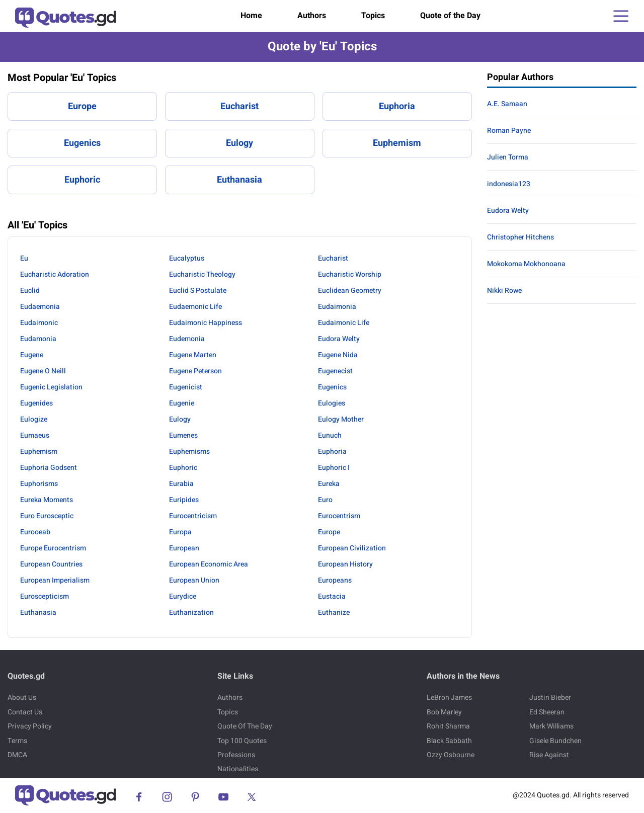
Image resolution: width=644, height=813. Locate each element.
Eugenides (36, 403)
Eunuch (330, 435)
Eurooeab (35, 532)
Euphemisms (189, 452)
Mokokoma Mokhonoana (526, 264)
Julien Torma (508, 157)
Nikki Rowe (504, 291)
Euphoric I (334, 468)
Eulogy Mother (341, 419)
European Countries (51, 564)
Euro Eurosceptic (47, 516)
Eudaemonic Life (195, 307)
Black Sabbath (449, 741)
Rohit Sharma (448, 726)
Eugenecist (335, 371)
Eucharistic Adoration (55, 274)
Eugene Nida (338, 355)
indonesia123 (509, 184)
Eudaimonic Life (344, 323)
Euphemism (397, 143)
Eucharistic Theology (202, 274)
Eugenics (82, 143)
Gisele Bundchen (555, 741)
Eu (24, 258)
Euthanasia (239, 180)
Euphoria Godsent (49, 468)
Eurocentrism (339, 516)
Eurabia (181, 484)
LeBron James (449, 698)
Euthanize (334, 613)
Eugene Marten (193, 355)
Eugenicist (186, 387)
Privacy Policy (30, 726)
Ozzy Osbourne (451, 755)
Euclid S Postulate (198, 291)
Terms (17, 741)
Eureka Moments (47, 500)
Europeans (335, 580)
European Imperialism (55, 580)
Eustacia (332, 596)
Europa (180, 532)
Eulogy (239, 143)
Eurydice (183, 596)
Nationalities (238, 769)
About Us (22, 698)
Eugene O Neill (43, 371)
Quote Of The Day (245, 726)
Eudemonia (187, 339)
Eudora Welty (339, 339)
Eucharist (239, 106)
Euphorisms (39, 484)
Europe (82, 106)
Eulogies (332, 403)
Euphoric (82, 180)
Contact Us (25, 712)
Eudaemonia (40, 307)
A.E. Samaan (507, 104)
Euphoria (397, 106)
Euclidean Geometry (350, 291)
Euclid (30, 291)
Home (251, 16)
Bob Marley (444, 712)
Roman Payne (509, 131)
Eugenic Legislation (51, 387)
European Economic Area (209, 564)
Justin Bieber (550, 698)
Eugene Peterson (195, 371)
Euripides (184, 500)
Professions (236, 755)
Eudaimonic (39, 323)
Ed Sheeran (547, 712)
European (184, 548)
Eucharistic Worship (350, 274)
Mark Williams (551, 726)
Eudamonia (38, 339)
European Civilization (352, 548)
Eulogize (34, 419)
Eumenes (183, 435)
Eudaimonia (337, 307)
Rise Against (549, 755)
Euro (325, 500)
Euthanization (191, 613)
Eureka (329, 484)
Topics (373, 16)
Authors (312, 16)
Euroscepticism (45, 596)
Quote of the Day (450, 16)
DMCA (17, 755)
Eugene (32, 355)
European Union (194, 580)
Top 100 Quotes (242, 741)
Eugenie (182, 403)
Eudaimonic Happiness (206, 323)
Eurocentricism (193, 516)
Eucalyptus (187, 258)
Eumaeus (35, 435)
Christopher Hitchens (520, 237)
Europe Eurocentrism (53, 548)
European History (345, 564)
